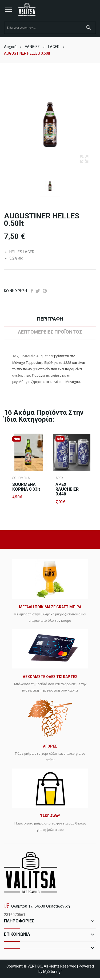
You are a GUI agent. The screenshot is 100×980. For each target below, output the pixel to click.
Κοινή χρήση (32, 291)
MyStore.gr (53, 972)
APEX (59, 478)
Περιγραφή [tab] (50, 319)
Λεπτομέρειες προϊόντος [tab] (50, 332)
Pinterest (45, 291)
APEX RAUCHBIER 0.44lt (67, 489)
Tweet (38, 291)
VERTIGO (35, 966)
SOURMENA (21, 478)
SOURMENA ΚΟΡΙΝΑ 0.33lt (26, 487)
